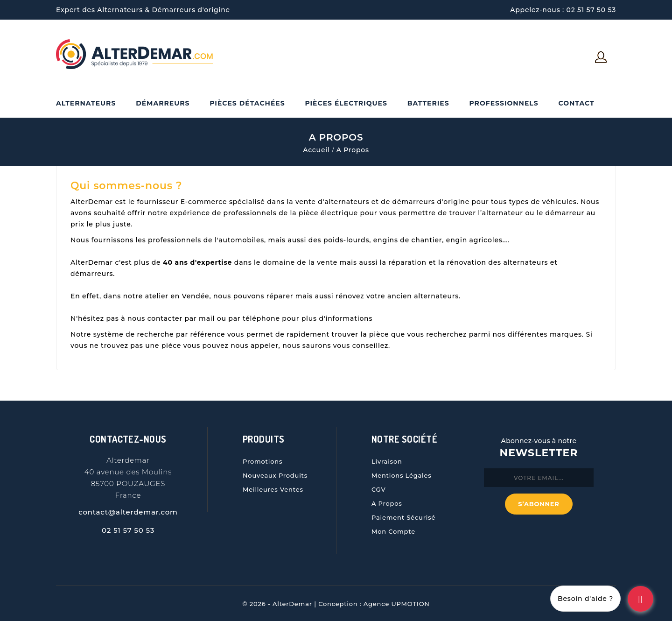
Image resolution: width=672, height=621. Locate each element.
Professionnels (504, 103)
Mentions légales (402, 475)
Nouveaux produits (275, 475)
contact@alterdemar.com (128, 512)
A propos (387, 503)
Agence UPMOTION (397, 604)
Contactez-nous (128, 439)
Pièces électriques (346, 103)
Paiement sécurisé (403, 517)
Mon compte (393, 531)
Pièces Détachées (247, 103)
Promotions (262, 461)
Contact (576, 103)
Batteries (428, 103)
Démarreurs (163, 103)
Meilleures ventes (273, 489)
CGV (379, 489)
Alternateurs (86, 103)
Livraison (387, 461)
